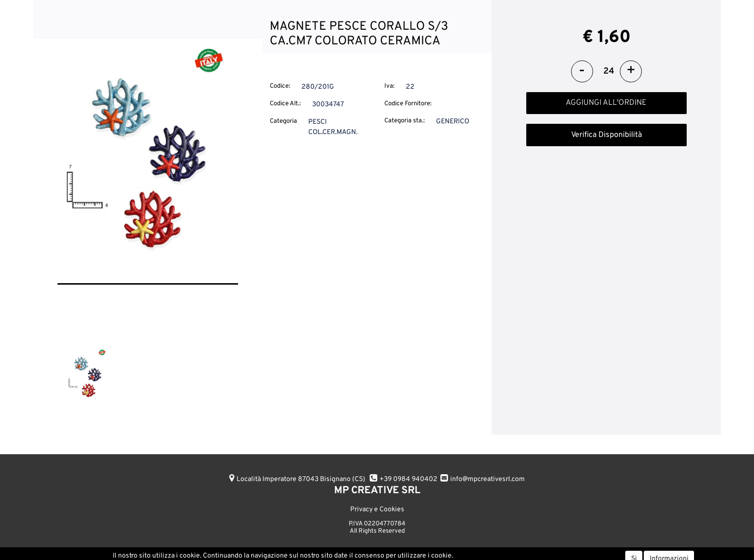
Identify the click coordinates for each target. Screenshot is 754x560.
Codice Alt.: (285, 104)
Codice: (280, 86)
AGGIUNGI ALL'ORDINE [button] (606, 103)
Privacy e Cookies (377, 510)
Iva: (389, 86)
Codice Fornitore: (408, 104)
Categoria (283, 121)
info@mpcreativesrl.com (487, 479)
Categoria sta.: (405, 121)
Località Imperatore (301, 479)
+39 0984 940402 (408, 479)
